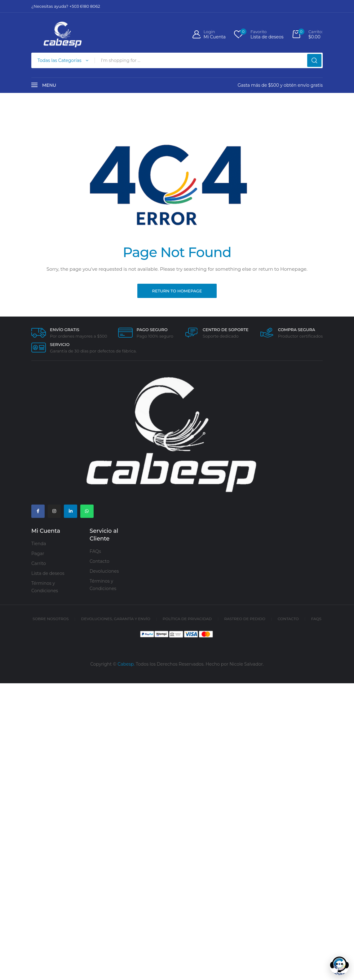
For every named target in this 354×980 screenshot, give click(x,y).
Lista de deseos (48, 574)
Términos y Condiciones (45, 588)
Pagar (38, 554)
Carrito (39, 564)
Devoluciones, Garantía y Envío (116, 619)
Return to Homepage (177, 291)
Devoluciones (104, 572)
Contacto (100, 562)
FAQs (95, 552)
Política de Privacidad (187, 619)
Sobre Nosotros (51, 619)
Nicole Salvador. (247, 665)
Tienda (39, 544)
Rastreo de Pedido (245, 619)
